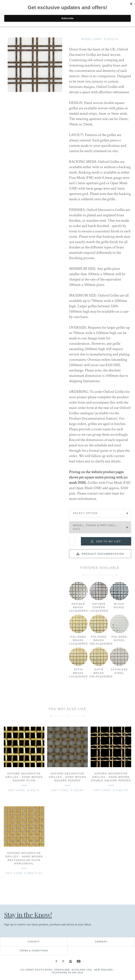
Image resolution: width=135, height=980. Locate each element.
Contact (34, 942)
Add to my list (108, 541)
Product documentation (103, 554)
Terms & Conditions (34, 951)
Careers (101, 942)
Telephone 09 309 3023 (67, 973)
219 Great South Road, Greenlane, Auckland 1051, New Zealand (67, 970)
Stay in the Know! (29, 915)
